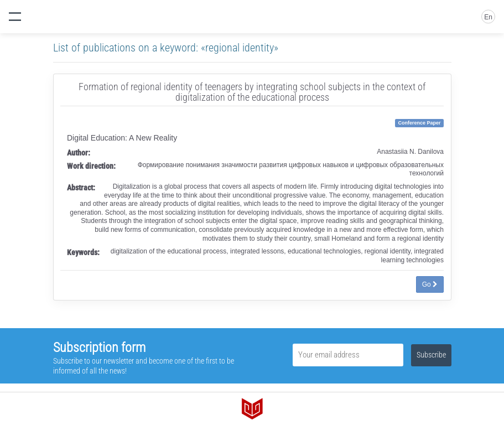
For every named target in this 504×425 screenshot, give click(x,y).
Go (430, 284)
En (488, 17)
